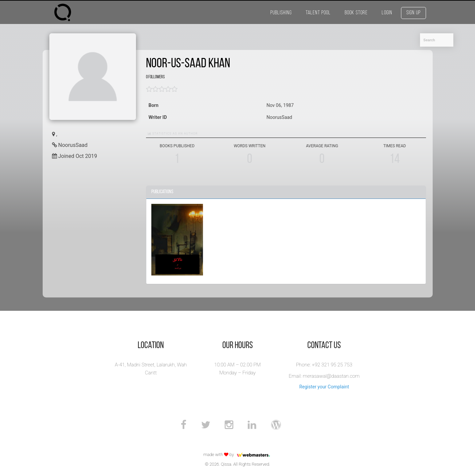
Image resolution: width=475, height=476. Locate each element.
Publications (162, 192)
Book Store (356, 13)
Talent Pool (318, 13)
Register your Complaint (324, 387)
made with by (237, 455)
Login (387, 13)
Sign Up (413, 13)
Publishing (281, 13)
